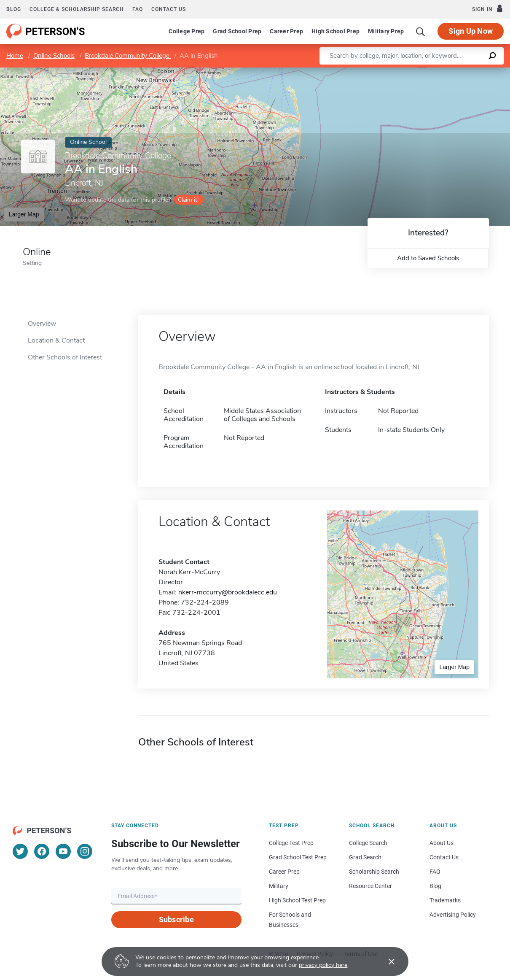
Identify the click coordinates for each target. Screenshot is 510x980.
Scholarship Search (374, 872)
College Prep (187, 31)
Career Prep (286, 31)
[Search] (421, 31)
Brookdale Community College (128, 56)
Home (15, 56)
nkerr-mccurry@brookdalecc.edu (228, 592)
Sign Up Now (471, 31)
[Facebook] (42, 851)
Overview (42, 324)
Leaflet (412, 72)
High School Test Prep (297, 900)
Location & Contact (56, 340)
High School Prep (336, 31)
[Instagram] (85, 851)
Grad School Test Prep (298, 857)
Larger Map (24, 214)
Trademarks (445, 900)
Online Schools (54, 56)
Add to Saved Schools (428, 258)
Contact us (169, 9)
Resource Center (370, 886)
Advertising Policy (453, 915)
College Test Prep (291, 843)
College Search (368, 843)
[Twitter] (20, 851)
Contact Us (444, 857)
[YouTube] (63, 851)
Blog (14, 9)
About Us (442, 843)
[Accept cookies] (386, 961)
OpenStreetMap (453, 72)
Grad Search (365, 857)
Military (279, 886)
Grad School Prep (237, 31)
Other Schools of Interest (65, 357)
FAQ (138, 9)
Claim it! (188, 200)
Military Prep (386, 31)
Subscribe (176, 919)
